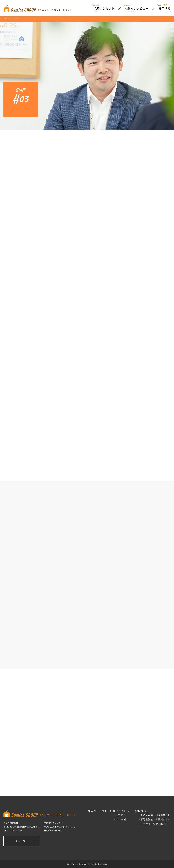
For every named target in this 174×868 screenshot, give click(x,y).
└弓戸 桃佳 (120, 815)
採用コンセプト (104, 8)
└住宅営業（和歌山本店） (153, 824)
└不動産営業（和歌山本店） (154, 815)
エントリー (22, 841)
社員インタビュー (137, 8)
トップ (6, 19)
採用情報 (165, 8)
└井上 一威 (120, 819)
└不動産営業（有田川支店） (154, 819)
